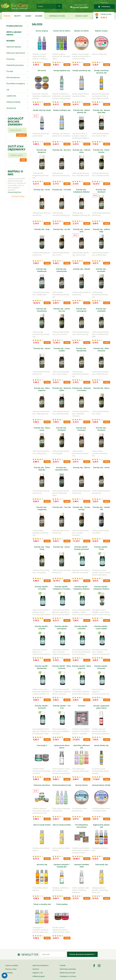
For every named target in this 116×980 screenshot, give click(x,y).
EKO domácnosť (13, 77)
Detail (47, 65)
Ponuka (7, 16)
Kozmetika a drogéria (16, 83)
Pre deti (10, 71)
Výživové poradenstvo (41, 965)
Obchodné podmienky (68, 969)
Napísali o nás (38, 973)
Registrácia (105, 2)
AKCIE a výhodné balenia (14, 33)
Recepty (18, 16)
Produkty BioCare (14, 26)
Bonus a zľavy (82, 16)
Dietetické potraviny (15, 65)
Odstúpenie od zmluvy (68, 976)
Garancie (36, 969)
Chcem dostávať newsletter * (82, 954)
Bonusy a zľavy (11, 969)
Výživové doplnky (14, 47)
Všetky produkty (13, 102)
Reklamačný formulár (68, 973)
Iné (8, 90)
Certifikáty (9, 973)
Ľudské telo (11, 96)
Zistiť (23, 160)
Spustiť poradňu (80, 7)
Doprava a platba (57, 16)
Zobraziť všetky (18, 196)
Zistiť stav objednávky (17, 148)
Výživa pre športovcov (16, 53)
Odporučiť (21, 135)
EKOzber (39, 16)
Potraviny (11, 59)
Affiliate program (39, 976)
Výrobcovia (11, 108)
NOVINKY (11, 41)
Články (28, 16)
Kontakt (63, 965)
